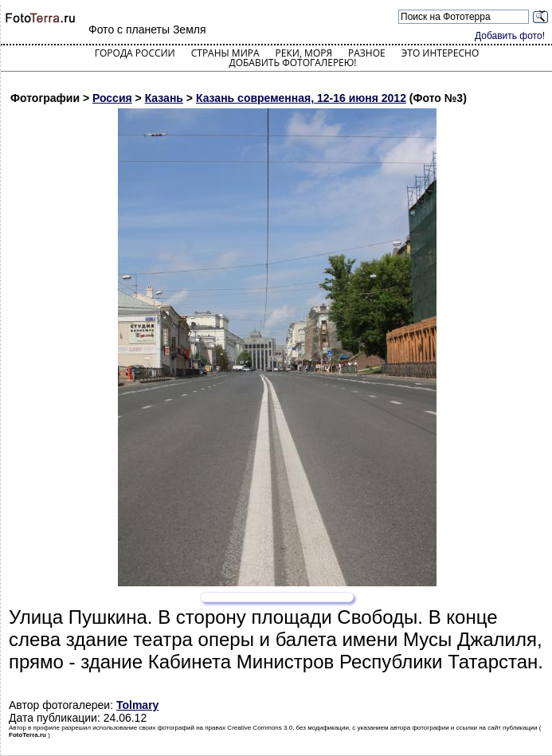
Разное (367, 53)
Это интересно (440, 53)
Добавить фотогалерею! (292, 63)
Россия (112, 98)
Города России (135, 53)
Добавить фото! (510, 36)
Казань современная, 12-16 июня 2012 (301, 98)
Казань (164, 98)
